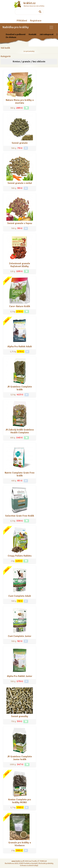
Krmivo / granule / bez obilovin (29, 62)
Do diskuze (11, 37)
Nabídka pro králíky (15, 27)
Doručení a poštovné (16, 34)
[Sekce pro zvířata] (51, 27)
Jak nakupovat (46, 34)
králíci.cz (30, 3)
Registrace (36, 21)
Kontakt (32, 34)
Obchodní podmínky (46, 863)
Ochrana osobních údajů (29, 865)
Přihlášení (22, 21)
